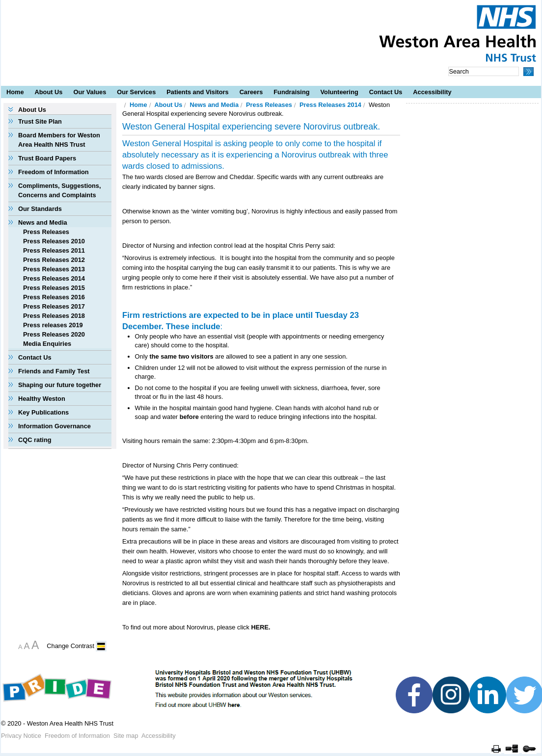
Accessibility (432, 92)
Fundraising (291, 92)
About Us (49, 92)
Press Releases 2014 (54, 278)
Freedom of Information (54, 172)
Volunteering (339, 92)
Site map (126, 736)
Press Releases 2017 (54, 306)
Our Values (90, 92)
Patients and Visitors (197, 92)
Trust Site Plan (40, 121)
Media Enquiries (47, 344)
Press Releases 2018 (54, 316)
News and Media (43, 222)
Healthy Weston (42, 399)
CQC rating (35, 440)
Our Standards (40, 209)
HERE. (260, 627)
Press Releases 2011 (54, 250)
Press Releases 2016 (54, 297)
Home (15, 92)
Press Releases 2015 (54, 288)
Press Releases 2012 (54, 260)
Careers (251, 92)
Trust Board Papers (47, 158)
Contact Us (386, 92)
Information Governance (54, 426)
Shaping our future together (60, 385)
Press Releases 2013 (54, 269)
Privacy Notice (21, 736)
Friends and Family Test (54, 371)
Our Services (136, 92)
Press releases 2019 (53, 325)
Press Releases (46, 232)
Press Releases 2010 (54, 241)
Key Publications (43, 412)
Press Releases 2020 (54, 334)
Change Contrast (70, 646)
